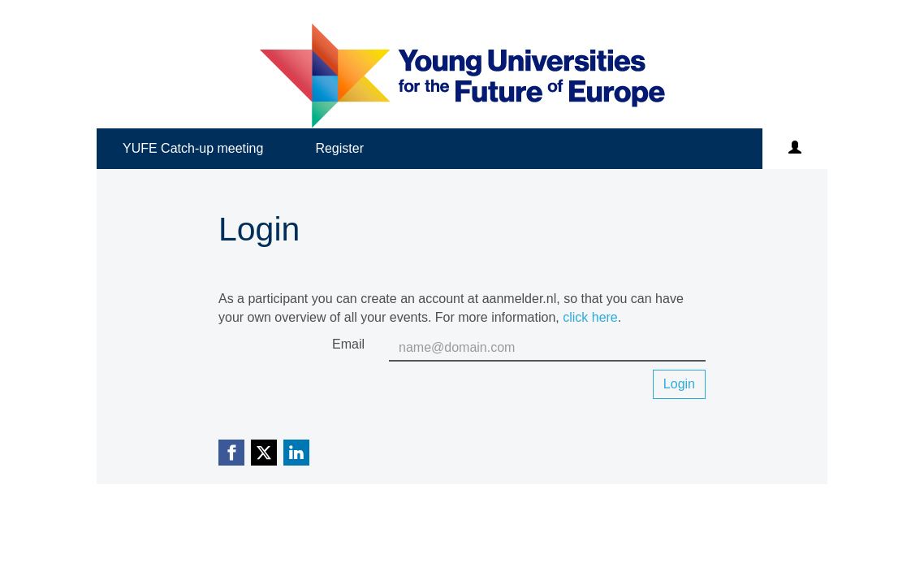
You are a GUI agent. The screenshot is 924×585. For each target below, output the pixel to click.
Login (679, 384)
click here (590, 317)
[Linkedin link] (296, 453)
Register (339, 148)
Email (348, 344)
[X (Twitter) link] (264, 453)
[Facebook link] (231, 453)
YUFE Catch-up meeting (193, 148)
